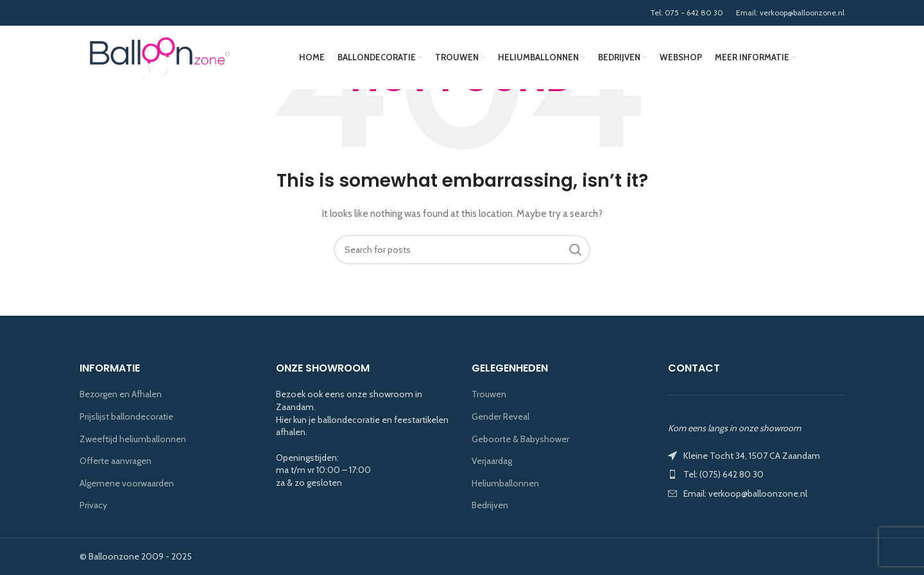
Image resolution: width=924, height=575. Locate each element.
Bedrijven (490, 505)
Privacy (93, 505)
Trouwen (489, 394)
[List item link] (757, 474)
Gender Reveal (501, 416)
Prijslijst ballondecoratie (126, 416)
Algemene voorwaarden (127, 483)
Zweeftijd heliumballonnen (133, 439)
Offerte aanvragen (116, 461)
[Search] (462, 250)
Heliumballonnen (505, 483)
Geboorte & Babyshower (520, 439)
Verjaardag (492, 461)
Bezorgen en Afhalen (121, 394)
